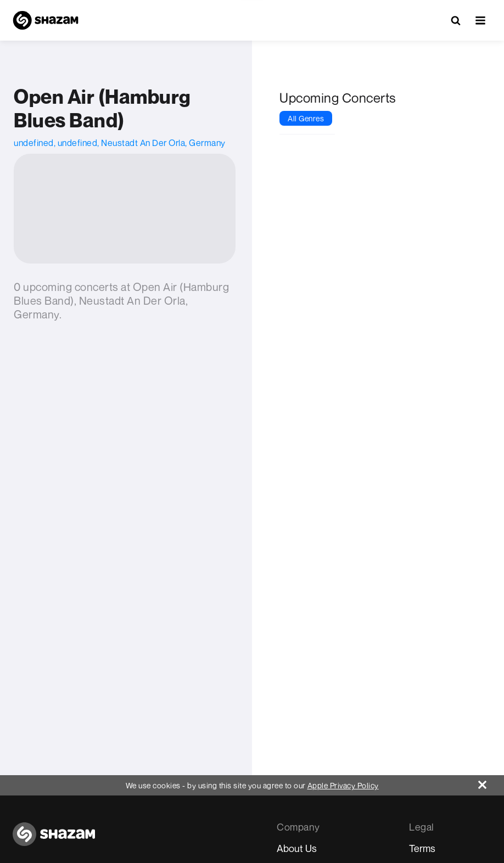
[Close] (491, 782)
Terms (422, 848)
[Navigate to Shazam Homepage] (46, 20)
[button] (480, 20)
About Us (297, 848)
